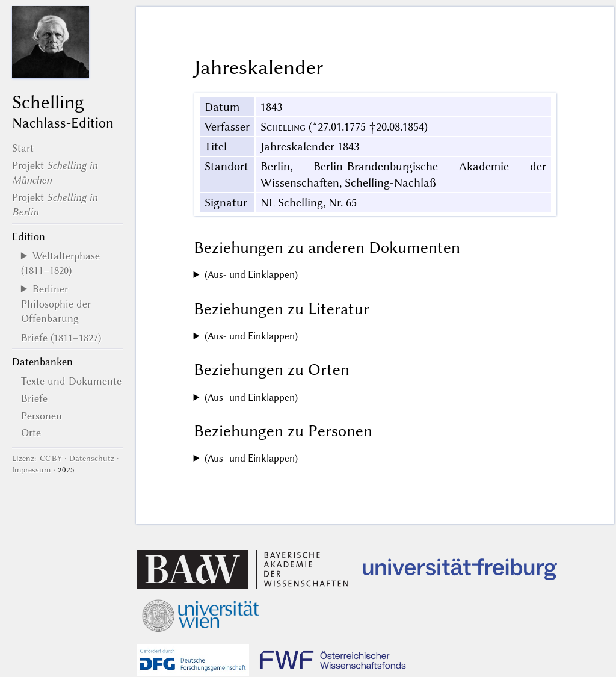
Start (23, 148)
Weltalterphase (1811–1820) (60, 263)
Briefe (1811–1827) (61, 338)
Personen (42, 416)
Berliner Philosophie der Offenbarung (56, 304)
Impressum (31, 470)
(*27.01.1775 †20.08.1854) (344, 127)
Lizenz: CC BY (37, 458)
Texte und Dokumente (71, 381)
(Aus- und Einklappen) (251, 275)
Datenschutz (92, 458)
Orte (31, 433)
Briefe (34, 398)
